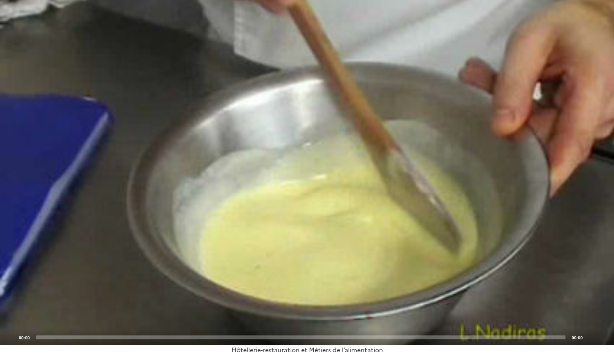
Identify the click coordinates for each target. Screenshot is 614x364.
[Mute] (591, 337)
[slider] (301, 337)
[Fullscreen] (603, 337)
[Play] (307, 173)
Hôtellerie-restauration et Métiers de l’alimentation (307, 350)
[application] (307, 173)
